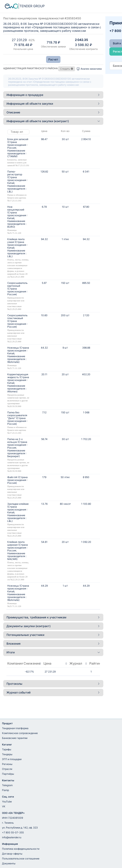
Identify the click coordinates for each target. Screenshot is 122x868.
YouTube (7, 802)
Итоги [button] (53, 652)
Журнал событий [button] (53, 692)
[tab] (53, 95)
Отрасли (7, 769)
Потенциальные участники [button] (53, 635)
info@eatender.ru (12, 837)
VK (4, 806)
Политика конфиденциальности (21, 849)
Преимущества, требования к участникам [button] (53, 617)
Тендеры (7, 754)
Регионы (7, 764)
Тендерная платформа (15, 728)
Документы (9, 863)
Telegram (7, 785)
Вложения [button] (53, 644)
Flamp (5, 790)
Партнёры (8, 774)
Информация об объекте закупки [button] (53, 104)
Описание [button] (53, 112)
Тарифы (7, 749)
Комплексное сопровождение (20, 733)
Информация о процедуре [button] (53, 95)
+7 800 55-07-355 (13, 832)
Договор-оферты (12, 854)
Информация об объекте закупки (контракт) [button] (53, 121)
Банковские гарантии (15, 738)
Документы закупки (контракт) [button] (53, 626)
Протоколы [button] (53, 684)
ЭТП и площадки (12, 759)
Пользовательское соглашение (21, 859)
